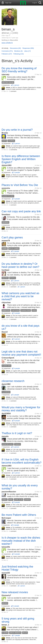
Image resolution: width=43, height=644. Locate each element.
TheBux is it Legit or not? (17, 433)
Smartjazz (6, 214)
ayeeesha (6, 188)
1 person (16, 85)
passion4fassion (9, 492)
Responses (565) (28, 48)
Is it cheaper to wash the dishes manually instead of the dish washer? (21, 541)
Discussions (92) (15, 48)
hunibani (5, 270)
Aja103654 (6, 414)
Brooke (5, 133)
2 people (16, 251)
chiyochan (6, 303)
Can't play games (12, 237)
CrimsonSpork (8, 358)
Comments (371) (7, 51)
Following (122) (19, 54)
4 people (17, 368)
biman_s (5, 625)
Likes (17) (27, 51)
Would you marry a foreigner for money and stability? (21, 409)
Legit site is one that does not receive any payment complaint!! (21, 353)
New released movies (15, 592)
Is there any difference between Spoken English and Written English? (21, 159)
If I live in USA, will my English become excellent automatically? (21, 461)
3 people (17, 172)
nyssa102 (6, 573)
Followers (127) (7, 54)
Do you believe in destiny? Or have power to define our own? (20, 265)
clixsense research (13, 381)
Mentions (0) (18, 51)
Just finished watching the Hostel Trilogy (17, 568)
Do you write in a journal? (17, 130)
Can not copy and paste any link (21, 211)
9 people (17, 421)
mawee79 (6, 241)
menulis (5, 436)
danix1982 (6, 384)
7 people (17, 635)
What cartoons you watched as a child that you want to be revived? (20, 296)
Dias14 (5, 332)
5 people (17, 502)
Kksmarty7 (6, 595)
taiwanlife (6, 547)
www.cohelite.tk (7, 43)
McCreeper (6, 518)
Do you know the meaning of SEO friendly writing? (19, 70)
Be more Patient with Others (19, 515)
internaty (6, 75)
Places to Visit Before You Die (20, 185)
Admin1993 (6, 165)
